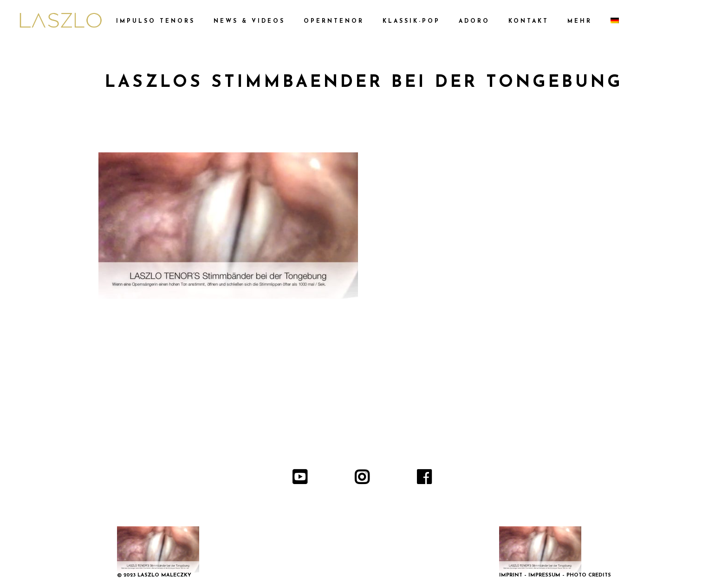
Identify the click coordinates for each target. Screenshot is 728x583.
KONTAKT (529, 21)
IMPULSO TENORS (156, 21)
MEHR (580, 21)
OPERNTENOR (334, 21)
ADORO (474, 21)
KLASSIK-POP (411, 21)
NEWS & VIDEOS (249, 21)
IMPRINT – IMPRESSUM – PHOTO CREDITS (555, 575)
